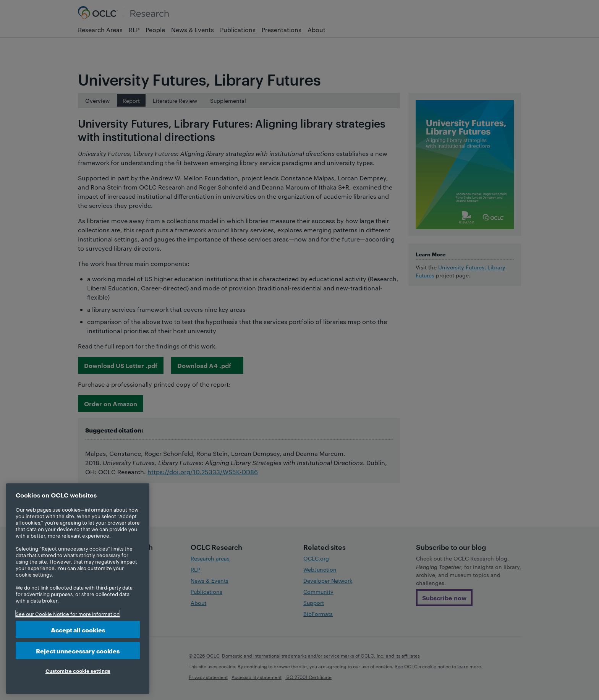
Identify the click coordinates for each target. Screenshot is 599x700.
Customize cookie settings (78, 671)
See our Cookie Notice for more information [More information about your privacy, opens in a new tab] (68, 614)
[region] (78, 589)
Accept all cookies (78, 630)
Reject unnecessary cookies (78, 651)
